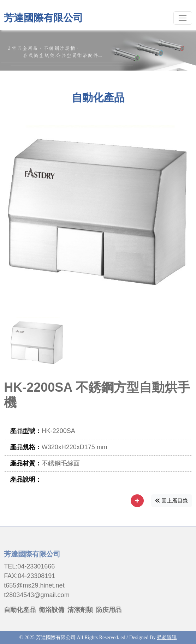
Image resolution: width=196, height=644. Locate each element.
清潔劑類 (80, 610)
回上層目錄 (172, 501)
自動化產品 (20, 610)
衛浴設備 (52, 610)
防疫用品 (109, 610)
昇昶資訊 (167, 637)
